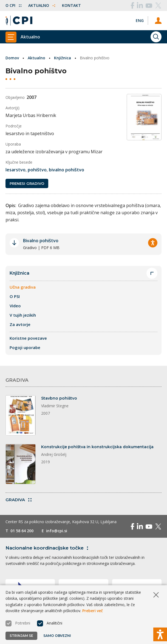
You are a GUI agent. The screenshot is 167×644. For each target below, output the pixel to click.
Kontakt (71, 5)
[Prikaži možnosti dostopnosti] (160, 634)
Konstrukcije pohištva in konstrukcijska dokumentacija (97, 447)
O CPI (13, 5)
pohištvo (37, 170)
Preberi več (93, 611)
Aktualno (42, 5)
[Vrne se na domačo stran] (19, 21)
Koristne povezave (28, 338)
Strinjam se (21, 636)
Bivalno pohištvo (41, 241)
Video (15, 306)
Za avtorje (20, 324)
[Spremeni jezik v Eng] (140, 20)
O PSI (15, 296)
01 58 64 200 (22, 531)
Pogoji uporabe (25, 347)
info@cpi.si (57, 531)
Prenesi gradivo (27, 183)
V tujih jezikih (23, 315)
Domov (12, 58)
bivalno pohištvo (66, 170)
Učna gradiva (23, 287)
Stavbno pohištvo (59, 398)
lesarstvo (15, 170)
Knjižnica (63, 58)
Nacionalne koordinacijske (48, 548)
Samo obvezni (57, 636)
